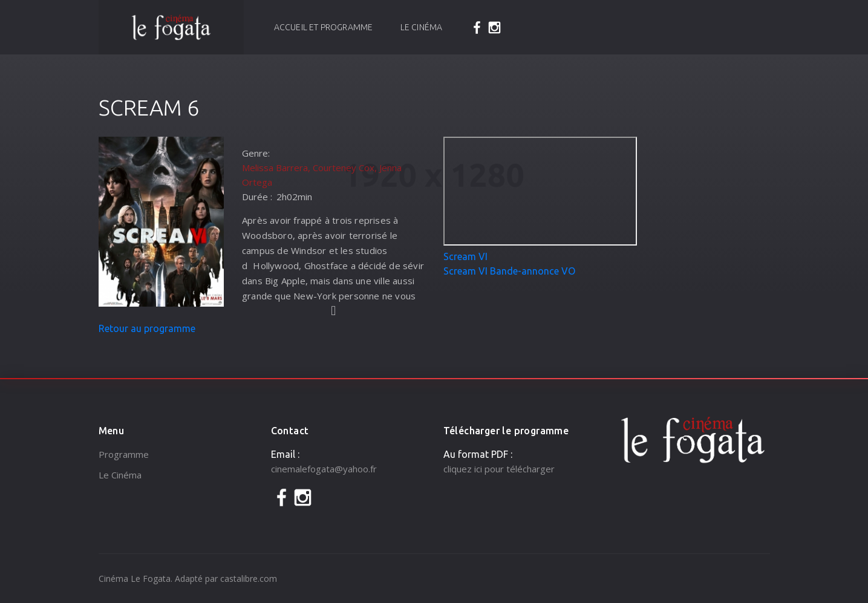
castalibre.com (249, 579)
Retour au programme (147, 328)
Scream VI (465, 256)
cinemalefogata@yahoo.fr (324, 469)
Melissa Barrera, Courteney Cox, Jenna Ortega (322, 175)
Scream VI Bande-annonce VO (509, 271)
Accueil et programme (324, 27)
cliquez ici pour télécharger (499, 469)
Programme (124, 454)
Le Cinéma (422, 27)
